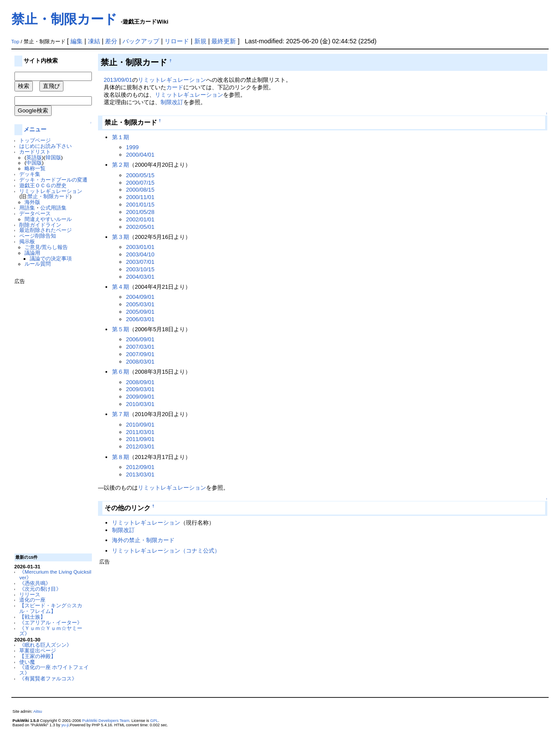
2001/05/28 (140, 212)
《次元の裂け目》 (40, 589)
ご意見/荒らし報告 (46, 247)
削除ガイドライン (40, 225)
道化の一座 (32, 600)
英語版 (34, 157)
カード (175, 87)
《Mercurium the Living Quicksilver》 (55, 574)
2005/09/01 (140, 312)
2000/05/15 (140, 175)
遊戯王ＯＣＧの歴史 (43, 185)
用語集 (27, 208)
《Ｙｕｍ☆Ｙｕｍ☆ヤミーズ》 (51, 631)
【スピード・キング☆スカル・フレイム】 (51, 608)
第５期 (121, 329)
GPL (154, 721)
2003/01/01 (140, 247)
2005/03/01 (140, 304)
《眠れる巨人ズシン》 (45, 645)
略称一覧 (35, 168)
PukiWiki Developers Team (106, 721)
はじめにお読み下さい (45, 146)
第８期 (121, 457)
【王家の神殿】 (38, 656)
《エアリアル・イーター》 (51, 622)
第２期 (121, 165)
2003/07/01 (140, 262)
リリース (30, 594)
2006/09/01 (140, 339)
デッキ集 (30, 174)
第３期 (121, 237)
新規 (200, 41)
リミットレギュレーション (51, 191)
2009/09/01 (140, 397)
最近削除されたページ (45, 230)
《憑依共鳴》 (35, 583)
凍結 (94, 41)
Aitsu (38, 711)
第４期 (121, 287)
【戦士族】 (32, 617)
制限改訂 (172, 102)
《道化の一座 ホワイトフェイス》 (54, 670)
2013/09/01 (118, 80)
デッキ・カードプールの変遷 (53, 180)
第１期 (121, 137)
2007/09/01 (140, 354)
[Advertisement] (49, 416)
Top (16, 42)
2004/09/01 (140, 297)
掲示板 (27, 241)
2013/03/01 (140, 475)
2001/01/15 (140, 205)
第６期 (121, 372)
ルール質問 (38, 264)
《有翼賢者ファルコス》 (48, 678)
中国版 (34, 163)
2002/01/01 (140, 219)
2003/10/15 (140, 269)
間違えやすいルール (48, 219)
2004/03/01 (140, 277)
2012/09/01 (140, 467)
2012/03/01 (140, 447)
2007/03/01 (140, 347)
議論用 (32, 253)
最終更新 (224, 41)
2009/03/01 (140, 389)
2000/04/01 (140, 155)
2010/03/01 (140, 404)
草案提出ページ (38, 650)
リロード (177, 41)
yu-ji (65, 725)
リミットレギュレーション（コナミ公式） (166, 551)
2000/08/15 (140, 190)
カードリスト (35, 152)
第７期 (121, 414)
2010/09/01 (140, 425)
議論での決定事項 (51, 258)
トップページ (35, 140)
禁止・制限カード (64, 19)
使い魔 (27, 662)
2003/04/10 (140, 254)
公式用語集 (53, 208)
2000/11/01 (140, 197)
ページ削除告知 (38, 236)
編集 (77, 41)
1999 (132, 147)
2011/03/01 (140, 432)
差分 (111, 41)
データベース (35, 213)
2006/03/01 (140, 319)
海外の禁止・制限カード (143, 540)
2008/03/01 (140, 362)
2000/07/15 (140, 183)
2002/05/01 (140, 227)
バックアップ (141, 41)
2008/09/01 (140, 382)
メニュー (35, 129)
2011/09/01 (140, 439)
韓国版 (53, 157)
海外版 (32, 202)
